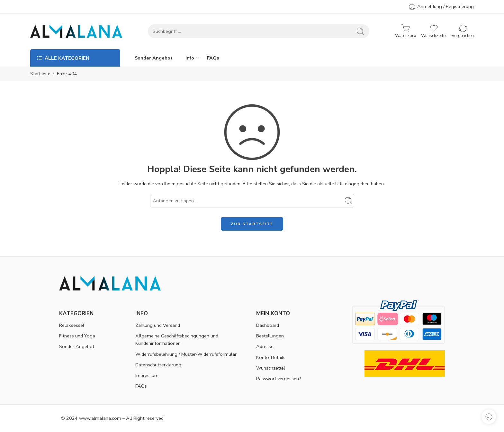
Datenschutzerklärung (158, 365)
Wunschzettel (271, 368)
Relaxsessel (72, 325)
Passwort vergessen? (279, 379)
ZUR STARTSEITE (252, 224)
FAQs (213, 58)
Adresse (265, 346)
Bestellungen (270, 336)
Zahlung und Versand (158, 325)
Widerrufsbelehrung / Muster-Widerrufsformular (186, 354)
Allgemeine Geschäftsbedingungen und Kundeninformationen (177, 340)
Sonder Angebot (154, 58)
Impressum (147, 375)
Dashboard (268, 325)
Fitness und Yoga (77, 336)
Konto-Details (271, 357)
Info (190, 58)
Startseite (40, 74)
